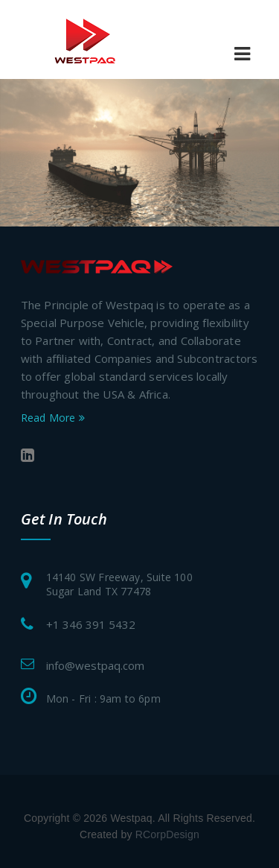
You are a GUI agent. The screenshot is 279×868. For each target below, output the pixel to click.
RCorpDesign (167, 834)
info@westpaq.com (95, 665)
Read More (53, 418)
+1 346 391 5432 (91, 624)
